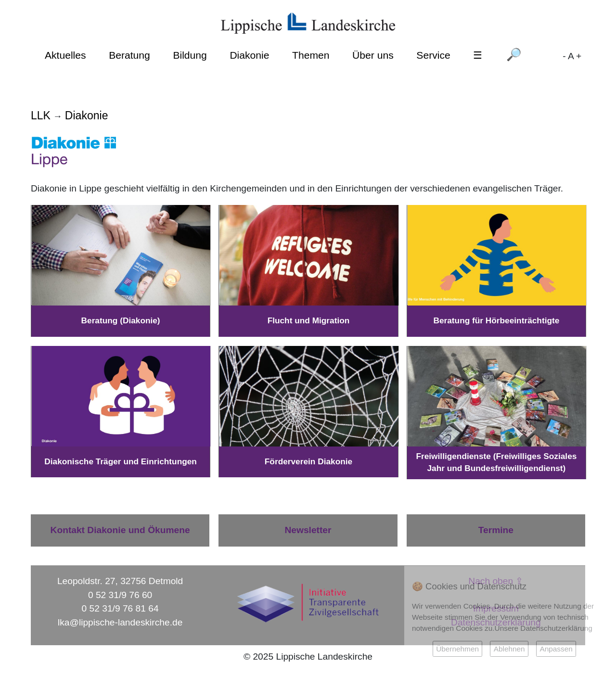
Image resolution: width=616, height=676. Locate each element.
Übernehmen (457, 649)
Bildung (190, 55)
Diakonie (249, 55)
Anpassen (556, 649)
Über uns (373, 55)
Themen (311, 55)
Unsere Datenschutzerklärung (544, 628)
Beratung (129, 55)
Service (433, 55)
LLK (41, 115)
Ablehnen (509, 649)
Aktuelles (65, 55)
